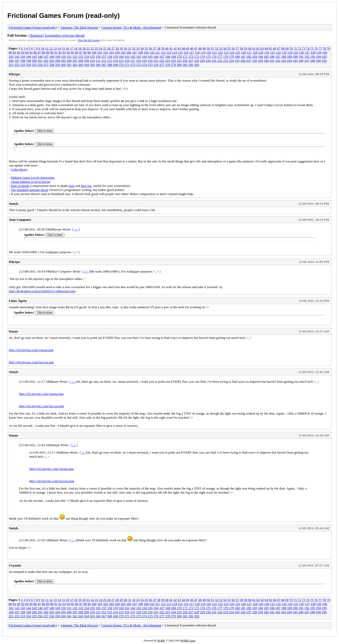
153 (81, 56)
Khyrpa (14, 74)
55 (229, 48)
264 (87, 65)
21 (88, 48)
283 (197, 65)
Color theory (19, 169)
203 (52, 61)
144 (29, 56)
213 (110, 61)
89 (48, 52)
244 (290, 61)
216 (127, 61)
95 (73, 52)
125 (238, 52)
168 (168, 56)
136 (302, 52)
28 (117, 48)
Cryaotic (15, 565)
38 (159, 48)
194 (319, 56)
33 (138, 48)
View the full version (89, 40)
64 (266, 48)
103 (111, 52)
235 (237, 61)
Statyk (14, 204)
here (72, 186)
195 (324, 56)
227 (191, 61)
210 (93, 61)
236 (243, 61)
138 (313, 52)
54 (225, 48)
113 (169, 52)
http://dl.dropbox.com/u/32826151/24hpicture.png (42, 291)
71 (295, 48)
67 (279, 48)
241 (272, 61)
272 (133, 65)
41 (171, 48)
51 (212, 48)
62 (258, 48)
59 (246, 48)
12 (51, 48)
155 (93, 56)
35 (146, 48)
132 (278, 52)
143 (23, 56)
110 (152, 52)
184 (260, 56)
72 (299, 48)
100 (94, 52)
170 (179, 56)
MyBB (161, 641)
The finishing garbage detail (29, 190)
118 (197, 52)
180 (237, 56)
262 (75, 65)
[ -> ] (76, 229)
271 (127, 65)
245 (295, 61)
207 (75, 61)
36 (150, 48)
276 (156, 65)
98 (85, 52)
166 (156, 56)
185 (266, 56)
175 (208, 56)
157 (104, 56)
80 (10, 52)
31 (130, 48)
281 (185, 65)
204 (58, 61)
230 (208, 61)
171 (185, 56)
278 (168, 65)
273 (139, 65)
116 (186, 52)
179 (232, 56)
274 (145, 65)
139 (319, 52)
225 (179, 61)
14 (59, 48)
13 (55, 48)
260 (63, 65)
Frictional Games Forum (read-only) (64, 16)
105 (123, 52)
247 (307, 61)
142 (17, 56)
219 (145, 61)
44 (183, 48)
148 (52, 56)
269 (116, 65)
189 (290, 56)
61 (254, 48)
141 (11, 56)
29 (121, 48)
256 (40, 65)
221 (156, 61)
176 (214, 56)
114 (174, 52)
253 (23, 65)
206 (69, 61)
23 (96, 48)
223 (168, 61)
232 (220, 61)
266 (98, 65)
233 (226, 61)
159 (116, 56)
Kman (13, 331)
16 (67, 48)
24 (101, 48)
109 (146, 52)
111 (158, 52)
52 (217, 48)
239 (260, 61)
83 (23, 52)
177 (220, 56)
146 (40, 56)
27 (113, 48)
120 (209, 52)
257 (46, 65)
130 (267, 52)
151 (69, 56)
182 (249, 56)
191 (301, 56)
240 (266, 61)
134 (290, 52)
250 (324, 61)
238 (255, 61)
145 (34, 56)
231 (214, 61)
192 (307, 56)
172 (191, 56)
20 (84, 48)
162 (133, 56)
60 (250, 48)
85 (31, 52)
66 (275, 48)
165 (150, 56)
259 (58, 65)
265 (93, 65)
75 (312, 48)
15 (63, 48)
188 (284, 56)
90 (52, 52)
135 (296, 52)
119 (203, 52)
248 (313, 61)
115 (180, 52)
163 (139, 56)
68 (283, 48)
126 (243, 52)
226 (185, 61)
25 (105, 48)
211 (98, 61)
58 (242, 48)
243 (284, 61)
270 (121, 65)
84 (27, 52)
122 (220, 52)
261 (69, 65)
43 (179, 48)
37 (154, 48)
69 (287, 48)
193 (313, 56)
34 (142, 48)
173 (197, 56)
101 (100, 52)
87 (39, 52)
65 (270, 48)
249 (318, 61)
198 (23, 61)
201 (40, 61)
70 (291, 48)
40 (167, 48)
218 (139, 61)
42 (175, 48)
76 (316, 48)
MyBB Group (188, 641)
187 (278, 56)
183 (255, 56)
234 (231, 61)
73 (303, 48)
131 (272, 52)
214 (115, 61)
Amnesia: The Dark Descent (79, 27)
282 (191, 65)
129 (261, 52)
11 (47, 48)
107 (135, 52)
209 (87, 61)
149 (58, 56)
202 (46, 61)
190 (295, 56)
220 (150, 61)
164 (145, 56)
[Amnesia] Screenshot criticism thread (57, 35)
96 (77, 52)
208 (81, 61)
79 (328, 48)
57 (237, 48)
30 (126, 48)
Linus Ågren (18, 301)
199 (29, 61)
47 (196, 48)
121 (215, 52)
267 (104, 65)
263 (81, 65)
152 (75, 56)
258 (52, 65)
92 (60, 52)
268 (110, 65)
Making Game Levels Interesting (33, 178)
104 (117, 52)
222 (162, 61)
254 (29, 65)
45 (187, 48)
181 (243, 56)
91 (56, 52)
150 (63, 56)
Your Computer (20, 220)
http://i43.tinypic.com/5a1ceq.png (31, 362)
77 (320, 48)
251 (11, 65)
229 (202, 61)
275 (150, 65)
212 (104, 61)
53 (221, 48)
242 (278, 61)
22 (92, 48)
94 (68, 52)
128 (255, 52)
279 (174, 65)
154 (87, 56)
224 (174, 61)
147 (46, 56)
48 (200, 48)
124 (232, 52)
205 (63, 61)
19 (80, 48)
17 (71, 48)
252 (17, 65)
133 (284, 52)
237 (249, 61)
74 (308, 48)
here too (86, 186)
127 (249, 52)
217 (133, 61)
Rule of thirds (20, 186)
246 (301, 61)
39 (163, 48)
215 (121, 61)
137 (307, 52)
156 (98, 56)
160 (121, 56)
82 (19, 52)
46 (192, 48)
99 (89, 52)
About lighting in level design (30, 182)
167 (162, 56)
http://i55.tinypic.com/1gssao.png (31, 350)
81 (14, 52)
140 (325, 52)
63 (262, 48)
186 (272, 56)
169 (174, 56)
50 (208, 48)
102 (106, 52)
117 (192, 52)
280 (179, 65)
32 (134, 48)
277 (162, 65)
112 (163, 52)
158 (110, 56)
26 (109, 48)
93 (64, 52)
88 (43, 52)
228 (197, 61)
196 (11, 61)
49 (204, 48)
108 (140, 52)
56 (233, 48)
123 (226, 52)
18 (76, 48)
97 (81, 52)
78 (324, 48)
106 (129, 52)
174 (203, 56)
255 (34, 65)
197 (17, 61)
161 (127, 56)
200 (34, 61)
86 (35, 52)
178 (226, 56)
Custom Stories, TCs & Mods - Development (131, 27)
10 (43, 48)
